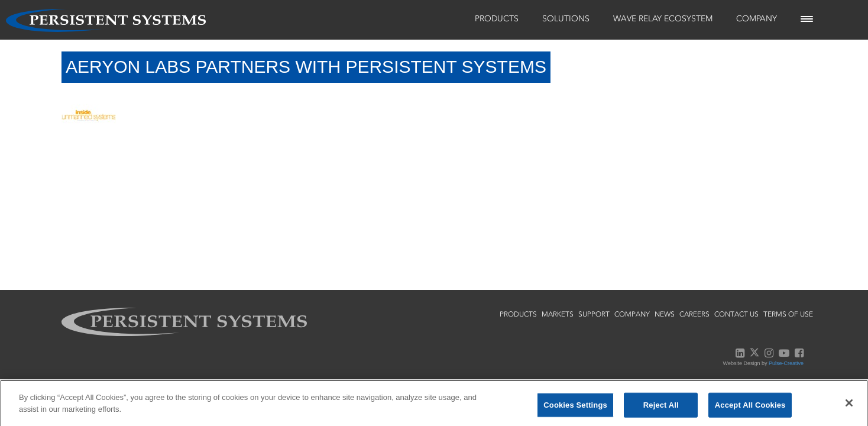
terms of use (788, 314)
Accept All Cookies (750, 409)
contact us (736, 314)
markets (558, 314)
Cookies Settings (575, 409)
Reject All (661, 409)
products (518, 314)
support (594, 314)
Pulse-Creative (786, 363)
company (632, 314)
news (665, 314)
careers (694, 314)
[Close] (849, 406)
